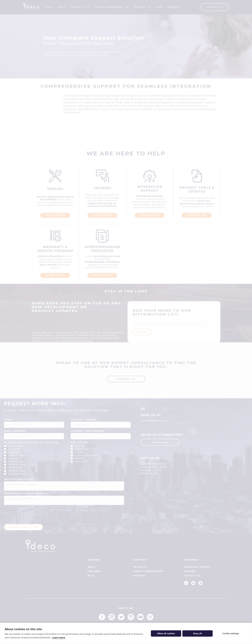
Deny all (198, 633)
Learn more (59, 637)
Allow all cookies (166, 633)
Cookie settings (231, 633)
